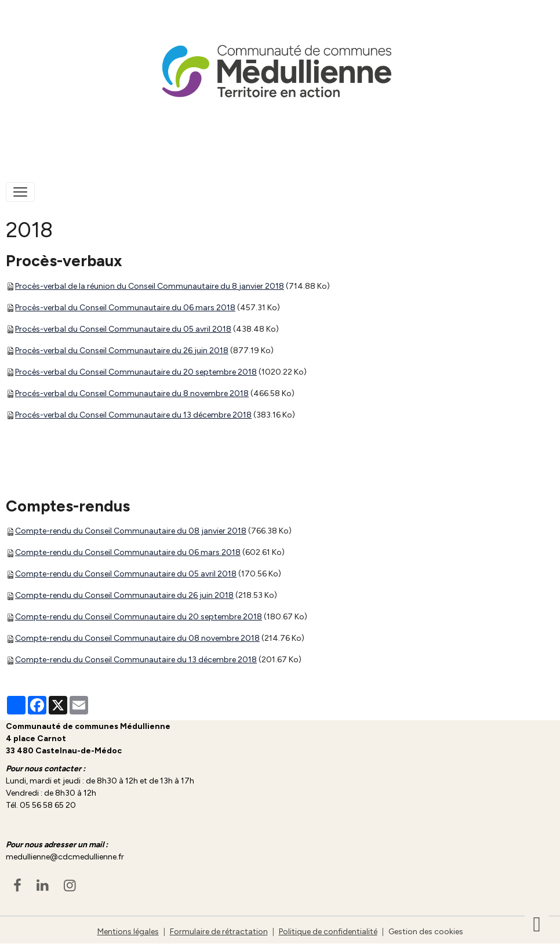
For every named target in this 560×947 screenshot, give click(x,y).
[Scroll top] (537, 924)
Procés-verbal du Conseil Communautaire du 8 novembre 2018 (132, 393)
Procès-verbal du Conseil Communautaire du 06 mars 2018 (125, 308)
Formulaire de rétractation (219, 932)
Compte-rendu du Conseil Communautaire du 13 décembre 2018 (136, 660)
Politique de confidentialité (328, 932)
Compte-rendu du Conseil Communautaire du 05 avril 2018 (126, 574)
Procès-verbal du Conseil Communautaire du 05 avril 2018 (123, 329)
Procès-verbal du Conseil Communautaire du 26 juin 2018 (122, 351)
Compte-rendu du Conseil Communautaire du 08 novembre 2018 (137, 638)
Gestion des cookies (426, 932)
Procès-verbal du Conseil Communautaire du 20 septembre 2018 (136, 372)
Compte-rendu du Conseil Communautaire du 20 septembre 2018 (139, 617)
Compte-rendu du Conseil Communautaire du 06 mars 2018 (128, 552)
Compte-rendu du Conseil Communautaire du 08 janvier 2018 (131, 531)
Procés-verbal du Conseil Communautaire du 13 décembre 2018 (133, 415)
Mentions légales (128, 932)
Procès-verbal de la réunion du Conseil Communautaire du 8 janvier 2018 (150, 286)
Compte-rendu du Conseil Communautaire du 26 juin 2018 (124, 595)
